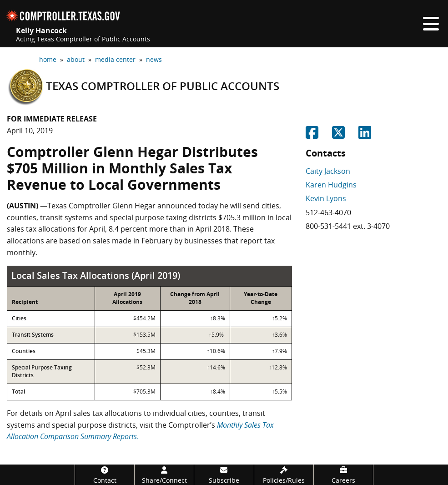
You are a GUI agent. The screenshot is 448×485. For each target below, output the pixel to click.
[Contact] (105, 475)
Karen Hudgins (331, 185)
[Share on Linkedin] (365, 135)
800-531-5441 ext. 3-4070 (348, 226)
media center (115, 59)
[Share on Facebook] (312, 135)
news (154, 59)
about (76, 59)
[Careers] (343, 475)
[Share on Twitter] (338, 135)
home (48, 59)
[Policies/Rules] (284, 475)
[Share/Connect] (164, 475)
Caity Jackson (328, 171)
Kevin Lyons (326, 198)
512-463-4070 (328, 212)
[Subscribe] (224, 475)
